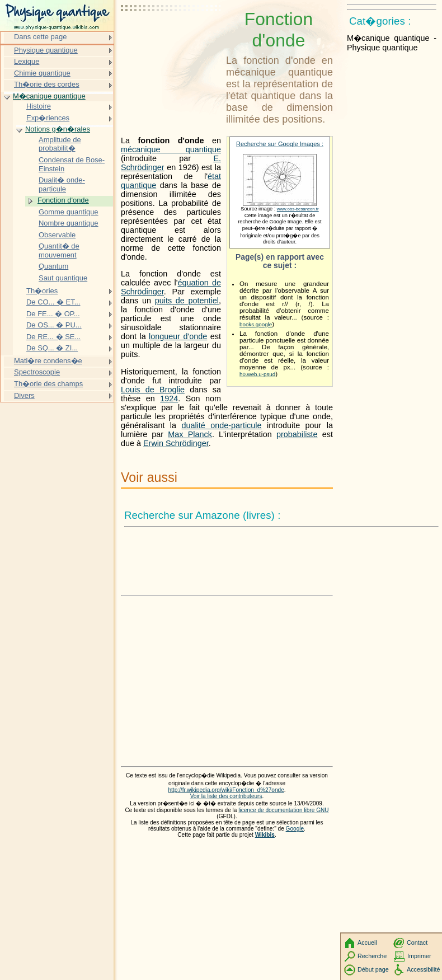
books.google (256, 324)
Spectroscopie (37, 372)
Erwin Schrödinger (176, 443)
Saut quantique (63, 278)
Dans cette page (40, 37)
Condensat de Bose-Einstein (72, 164)
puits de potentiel (187, 301)
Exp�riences (48, 118)
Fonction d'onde (63, 200)
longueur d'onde (178, 336)
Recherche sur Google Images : (280, 144)
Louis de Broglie (153, 390)
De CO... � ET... (53, 302)
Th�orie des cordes (47, 84)
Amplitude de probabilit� (60, 144)
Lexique (27, 61)
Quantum (53, 266)
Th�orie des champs (48, 384)
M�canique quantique (49, 96)
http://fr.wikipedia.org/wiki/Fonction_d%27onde (226, 790)
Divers (24, 395)
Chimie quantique (42, 73)
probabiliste (297, 434)
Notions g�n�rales (58, 129)
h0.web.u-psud (257, 374)
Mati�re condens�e (48, 361)
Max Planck (190, 434)
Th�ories (42, 291)
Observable (57, 235)
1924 (169, 398)
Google (295, 829)
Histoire (39, 106)
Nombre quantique (69, 223)
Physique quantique (46, 50)
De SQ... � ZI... (52, 348)
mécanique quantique (171, 149)
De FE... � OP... (53, 314)
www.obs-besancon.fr (298, 209)
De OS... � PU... (54, 325)
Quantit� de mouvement (59, 250)
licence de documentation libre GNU (283, 810)
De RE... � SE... (53, 337)
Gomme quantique (69, 212)
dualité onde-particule (221, 425)
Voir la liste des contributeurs (226, 796)
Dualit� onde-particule (62, 184)
